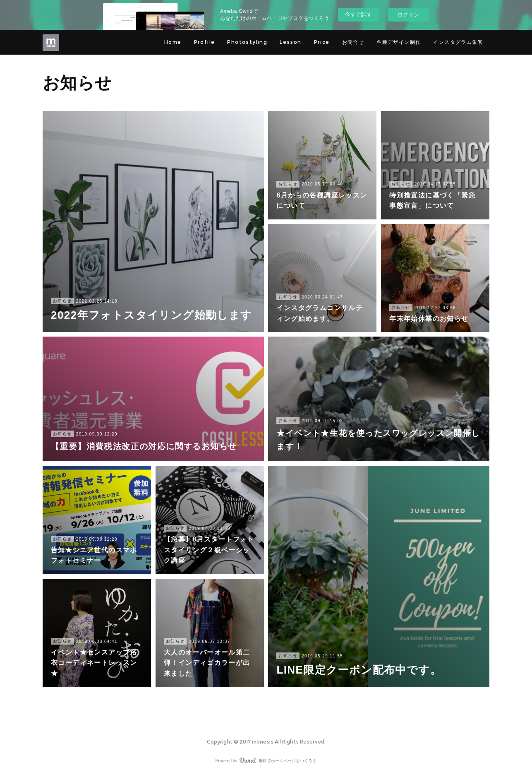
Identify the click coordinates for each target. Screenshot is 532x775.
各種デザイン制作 (399, 42)
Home (173, 42)
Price (322, 42)
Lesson (290, 42)
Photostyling (247, 42)
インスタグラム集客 (458, 42)
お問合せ (353, 42)
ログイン (408, 15)
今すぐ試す (358, 14)
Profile (205, 42)
